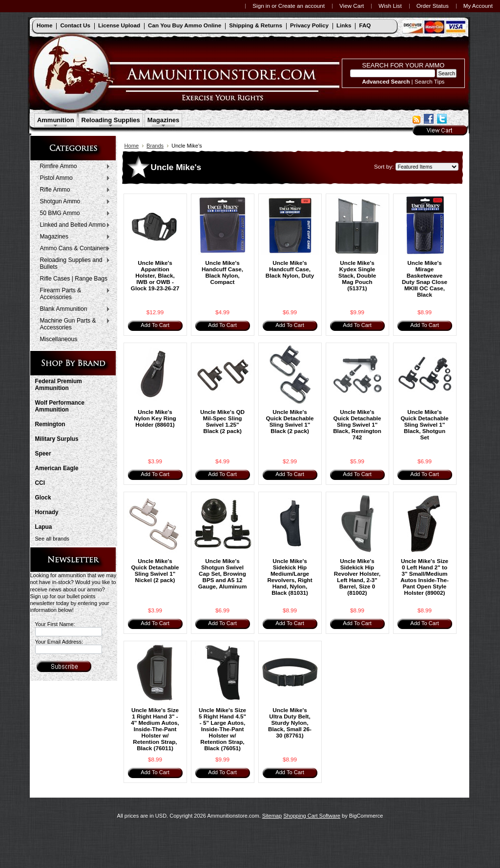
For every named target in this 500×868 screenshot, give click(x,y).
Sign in (261, 6)
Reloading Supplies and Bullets (73, 263)
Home (132, 146)
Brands (155, 146)
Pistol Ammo (73, 178)
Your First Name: (55, 624)
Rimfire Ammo (73, 167)
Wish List (390, 6)
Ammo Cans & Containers (73, 249)
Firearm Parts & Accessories (73, 294)
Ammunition (56, 120)
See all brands (52, 539)
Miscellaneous (59, 339)
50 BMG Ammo (73, 214)
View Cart (352, 6)
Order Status (433, 6)
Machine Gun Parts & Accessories (73, 324)
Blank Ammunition (73, 309)
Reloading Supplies (111, 120)
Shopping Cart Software (312, 816)
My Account (478, 6)
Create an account (302, 6)
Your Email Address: (59, 642)
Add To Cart (155, 325)
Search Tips (430, 81)
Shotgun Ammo (73, 202)
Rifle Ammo (73, 190)
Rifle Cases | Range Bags (74, 279)
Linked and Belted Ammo (73, 225)
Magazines (164, 120)
